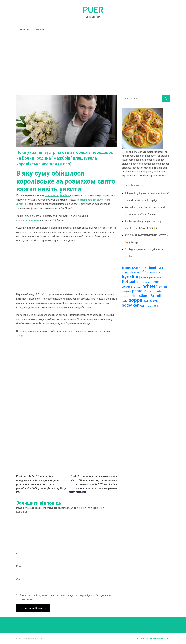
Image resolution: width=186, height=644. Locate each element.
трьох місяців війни (58, 195)
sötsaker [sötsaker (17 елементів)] (130, 305)
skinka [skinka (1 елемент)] (125, 301)
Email (20, 567)
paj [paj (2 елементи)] (165, 287)
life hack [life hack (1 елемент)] (137, 287)
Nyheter (24, 30)
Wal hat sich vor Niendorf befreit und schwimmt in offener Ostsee (145, 211)
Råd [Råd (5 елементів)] (151, 296)
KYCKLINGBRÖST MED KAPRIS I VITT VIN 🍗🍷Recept (147, 239)
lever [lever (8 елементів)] (155, 282)
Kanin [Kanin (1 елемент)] (153, 273)
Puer (93, 10)
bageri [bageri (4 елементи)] (136, 268)
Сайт (19, 579)
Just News (140, 639)
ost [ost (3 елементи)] (161, 287)
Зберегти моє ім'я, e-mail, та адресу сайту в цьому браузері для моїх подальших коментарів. (66, 598)
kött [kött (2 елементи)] (159, 278)
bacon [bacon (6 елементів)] (126, 268)
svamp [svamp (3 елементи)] (154, 301)
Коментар (23, 512)
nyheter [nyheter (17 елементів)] (150, 286)
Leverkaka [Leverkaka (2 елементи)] (127, 287)
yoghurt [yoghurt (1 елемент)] (149, 306)
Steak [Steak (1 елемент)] (146, 301)
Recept (40, 30)
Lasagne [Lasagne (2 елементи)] (146, 282)
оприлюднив (31, 220)
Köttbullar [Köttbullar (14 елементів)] (131, 282)
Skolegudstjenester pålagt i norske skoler (144, 253)
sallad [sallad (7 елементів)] (160, 296)
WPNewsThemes (160, 639)
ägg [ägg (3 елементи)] (156, 306)
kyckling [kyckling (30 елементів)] (131, 277)
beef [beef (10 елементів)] (153, 268)
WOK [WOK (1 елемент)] (142, 306)
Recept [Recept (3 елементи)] (126, 296)
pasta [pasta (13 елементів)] (137, 291)
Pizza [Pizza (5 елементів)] (148, 291)
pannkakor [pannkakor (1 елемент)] (126, 292)
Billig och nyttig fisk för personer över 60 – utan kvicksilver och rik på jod (147, 197)
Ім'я (19, 554)
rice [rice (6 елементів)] (135, 296)
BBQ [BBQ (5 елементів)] (145, 268)
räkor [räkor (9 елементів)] (143, 296)
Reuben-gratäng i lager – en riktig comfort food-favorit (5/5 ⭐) (143, 225)
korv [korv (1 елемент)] (158, 273)
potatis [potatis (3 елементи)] (157, 291)
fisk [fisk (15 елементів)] (145, 272)
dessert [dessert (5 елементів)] (135, 272)
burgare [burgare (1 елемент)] (125, 273)
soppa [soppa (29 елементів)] (135, 300)
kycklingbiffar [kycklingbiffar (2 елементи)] (148, 278)
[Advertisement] (93, 60)
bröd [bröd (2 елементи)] (160, 268)
